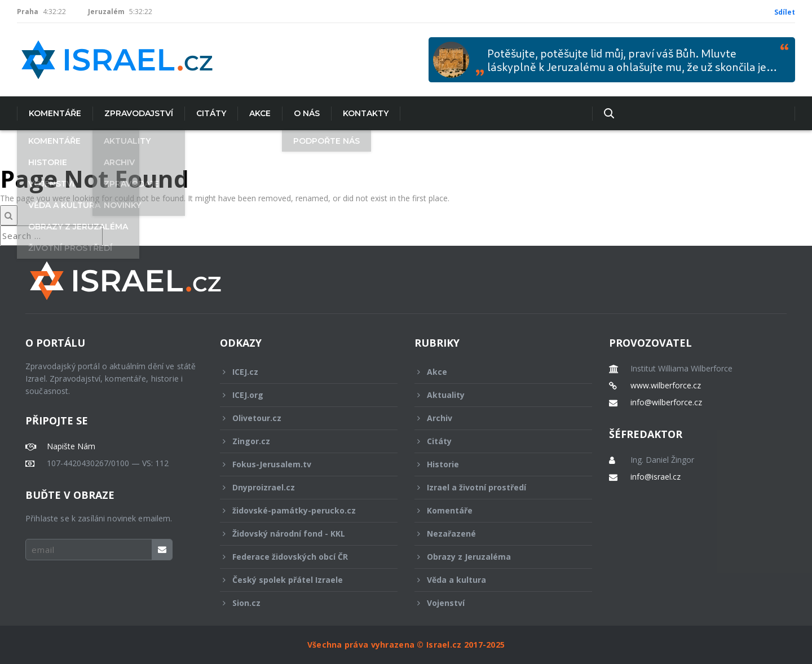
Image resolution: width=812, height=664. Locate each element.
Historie (496, 464)
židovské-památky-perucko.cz (301, 510)
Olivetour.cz (301, 418)
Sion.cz (301, 603)
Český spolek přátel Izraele (301, 580)
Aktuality (496, 395)
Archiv (496, 418)
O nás (307, 113)
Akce (260, 113)
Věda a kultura (496, 580)
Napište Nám (71, 446)
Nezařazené (496, 534)
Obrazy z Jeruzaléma (496, 557)
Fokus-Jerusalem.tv (301, 464)
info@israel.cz (656, 477)
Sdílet (785, 12)
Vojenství (496, 603)
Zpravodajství (139, 113)
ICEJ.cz (301, 372)
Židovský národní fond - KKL (301, 534)
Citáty (211, 113)
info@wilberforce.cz (666, 402)
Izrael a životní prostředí (496, 487)
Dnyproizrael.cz (301, 487)
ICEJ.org (301, 395)
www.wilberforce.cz (666, 386)
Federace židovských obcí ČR (301, 557)
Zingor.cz (301, 441)
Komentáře (55, 113)
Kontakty (366, 113)
